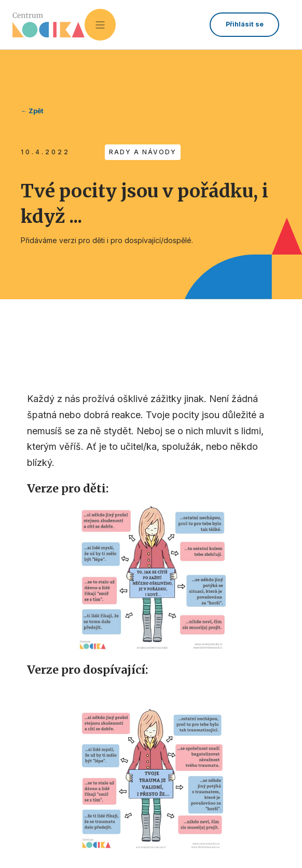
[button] (100, 24)
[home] (49, 25)
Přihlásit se (245, 24)
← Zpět (32, 111)
